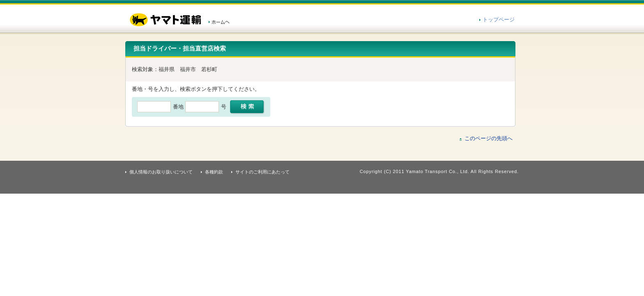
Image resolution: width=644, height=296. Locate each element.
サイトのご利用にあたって (262, 172)
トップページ (499, 20)
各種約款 (214, 172)
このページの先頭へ (489, 138)
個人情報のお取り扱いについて (161, 172)
